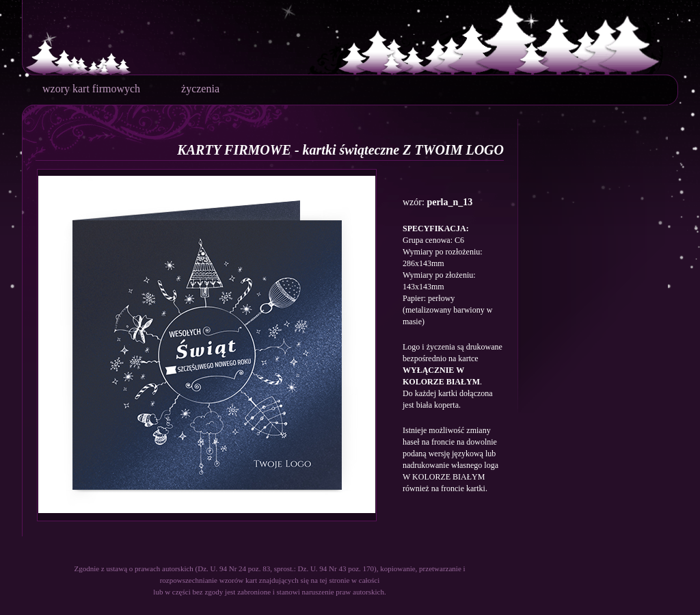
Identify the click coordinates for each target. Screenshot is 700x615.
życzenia (200, 89)
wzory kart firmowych (91, 89)
